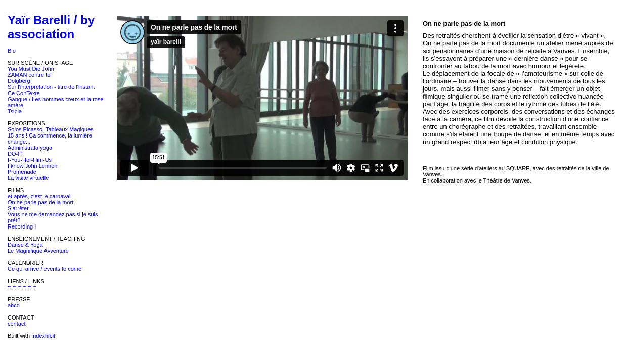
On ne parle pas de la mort (40, 202)
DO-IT (15, 154)
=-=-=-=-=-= (22, 287)
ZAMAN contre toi (30, 75)
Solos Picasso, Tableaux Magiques (51, 129)
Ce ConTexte (24, 93)
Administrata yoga (30, 148)
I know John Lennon (32, 166)
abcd (14, 305)
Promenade (22, 172)
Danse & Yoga (25, 245)
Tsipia (15, 111)
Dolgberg (19, 81)
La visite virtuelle (28, 178)
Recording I (22, 226)
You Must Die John (31, 69)
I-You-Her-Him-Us (30, 160)
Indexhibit (43, 336)
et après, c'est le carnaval (39, 196)
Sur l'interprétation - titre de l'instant (51, 87)
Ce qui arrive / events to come (44, 269)
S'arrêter (18, 208)
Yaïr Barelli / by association (51, 27)
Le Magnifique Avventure (38, 251)
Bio (12, 51)
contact (16, 324)
